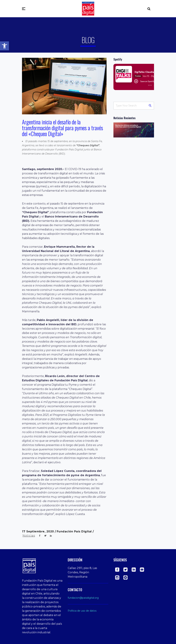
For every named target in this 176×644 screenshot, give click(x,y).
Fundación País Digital (75, 531)
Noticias (29, 536)
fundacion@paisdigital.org (83, 598)
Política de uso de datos (82, 611)
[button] (4, 46)
